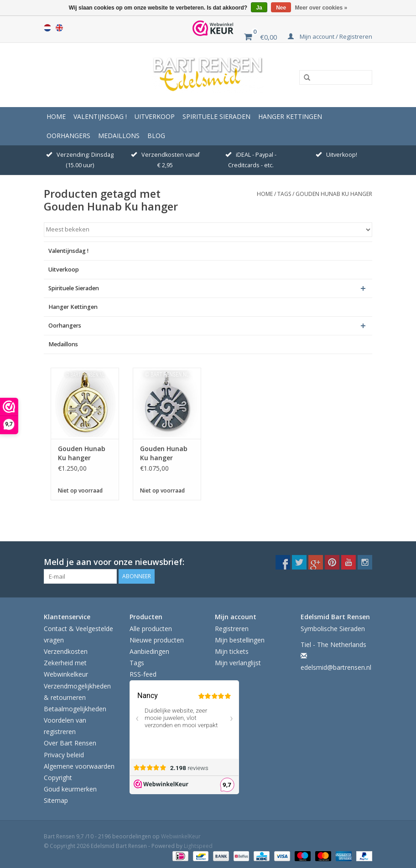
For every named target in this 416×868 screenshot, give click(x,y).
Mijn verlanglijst (238, 663)
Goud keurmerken (70, 789)
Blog (156, 136)
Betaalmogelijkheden (75, 709)
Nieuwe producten (157, 640)
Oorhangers (68, 136)
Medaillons (119, 136)
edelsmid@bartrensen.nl (336, 667)
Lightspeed (198, 846)
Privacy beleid (64, 755)
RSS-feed (143, 674)
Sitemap (56, 800)
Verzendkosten (66, 651)
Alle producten (151, 629)
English (59, 28)
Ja (259, 8)
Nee (281, 8)
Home (56, 116)
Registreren (232, 629)
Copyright (58, 778)
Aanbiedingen (149, 651)
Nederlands (47, 28)
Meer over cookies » (321, 8)
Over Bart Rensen (70, 743)
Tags (284, 194)
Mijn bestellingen (240, 640)
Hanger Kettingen (290, 116)
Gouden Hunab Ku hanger (334, 194)
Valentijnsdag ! (100, 116)
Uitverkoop (155, 116)
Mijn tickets (232, 651)
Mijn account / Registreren (330, 36)
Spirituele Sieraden (216, 116)
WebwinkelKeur (181, 836)
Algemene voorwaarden (79, 766)
